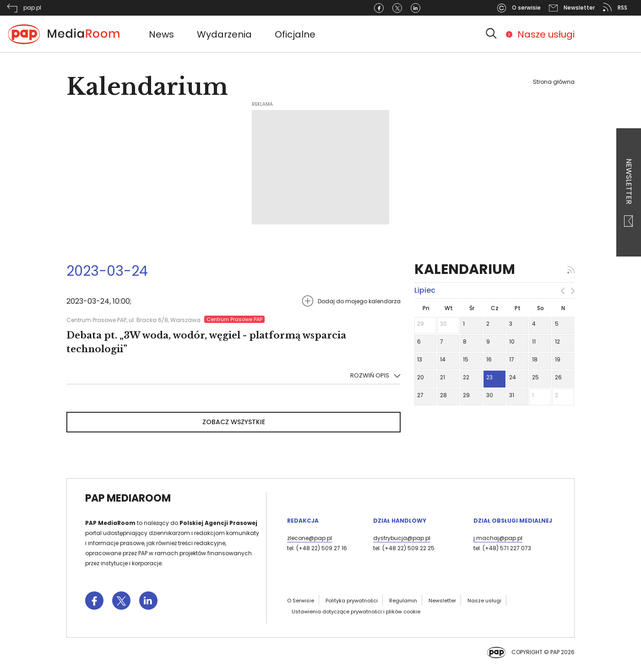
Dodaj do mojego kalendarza (359, 301)
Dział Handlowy (400, 521)
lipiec (425, 290)
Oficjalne (295, 34)
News (161, 34)
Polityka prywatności (352, 601)
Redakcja (303, 521)
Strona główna (554, 82)
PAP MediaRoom (128, 498)
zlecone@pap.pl (310, 538)
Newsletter (629, 193)
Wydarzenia (224, 34)
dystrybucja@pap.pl (402, 538)
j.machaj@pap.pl (498, 538)
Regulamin (403, 601)
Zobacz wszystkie (234, 422)
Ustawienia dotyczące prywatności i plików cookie (356, 612)
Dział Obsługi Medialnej (513, 521)
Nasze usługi (546, 34)
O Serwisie (301, 601)
